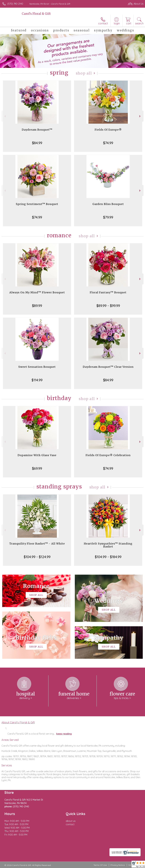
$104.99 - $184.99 (108, 557)
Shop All (84, 73)
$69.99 (37, 468)
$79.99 (108, 217)
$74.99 (108, 143)
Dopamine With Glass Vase (37, 455)
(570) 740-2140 (15, 4)
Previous (5, 116)
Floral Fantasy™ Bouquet (108, 292)
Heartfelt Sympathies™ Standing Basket (108, 545)
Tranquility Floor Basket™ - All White (37, 544)
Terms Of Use (100, 865)
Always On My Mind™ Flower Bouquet (37, 292)
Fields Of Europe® (108, 130)
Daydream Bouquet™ (37, 130)
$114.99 (37, 380)
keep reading (64, 734)
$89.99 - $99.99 (108, 306)
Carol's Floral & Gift (36, 14)
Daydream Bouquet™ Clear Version (108, 367)
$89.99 (37, 306)
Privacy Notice (118, 865)
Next (140, 116)
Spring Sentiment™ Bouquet (37, 204)
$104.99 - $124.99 (37, 557)
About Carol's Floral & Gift (18, 722)
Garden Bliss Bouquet (108, 204)
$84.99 (37, 143)
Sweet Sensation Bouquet (37, 367)
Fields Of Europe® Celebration (108, 455)
